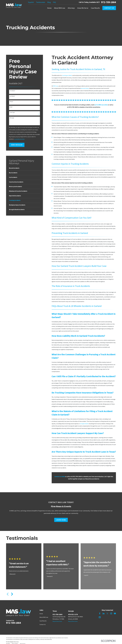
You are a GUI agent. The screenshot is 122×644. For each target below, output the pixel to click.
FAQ (54, 2)
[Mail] (100, 617)
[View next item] (12, 594)
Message (12, 118)
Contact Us (109, 8)
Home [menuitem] (49, 8)
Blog (49, 2)
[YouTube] (115, 613)
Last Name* (12, 96)
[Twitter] (107, 613)
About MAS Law (44, 617)
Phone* (12, 102)
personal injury (85, 88)
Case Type (12, 112)
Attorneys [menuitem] (71, 8)
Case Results (43, 621)
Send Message (17, 145)
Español (31, 2)
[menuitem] (25, 168)
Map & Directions (57, 621)
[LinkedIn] (104, 613)
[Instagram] (111, 613)
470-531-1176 (73, 614)
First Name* (13, 91)
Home (41, 614)
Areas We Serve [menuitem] (83, 8)
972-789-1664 (109, 2)
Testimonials (41, 2)
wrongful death (84, 424)
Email (11, 107)
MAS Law (56, 86)
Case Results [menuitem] (95, 8)
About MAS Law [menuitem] (60, 8)
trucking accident (67, 75)
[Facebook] (100, 613)
